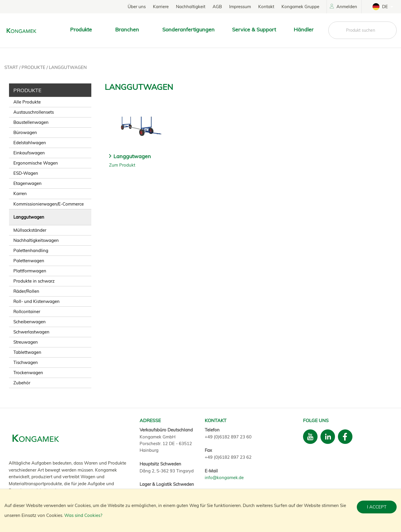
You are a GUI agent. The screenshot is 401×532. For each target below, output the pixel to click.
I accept (377, 507)
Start (12, 67)
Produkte (34, 67)
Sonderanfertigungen (188, 30)
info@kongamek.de (224, 477)
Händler (304, 30)
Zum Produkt (122, 165)
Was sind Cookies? (83, 515)
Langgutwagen (68, 67)
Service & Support (254, 30)
